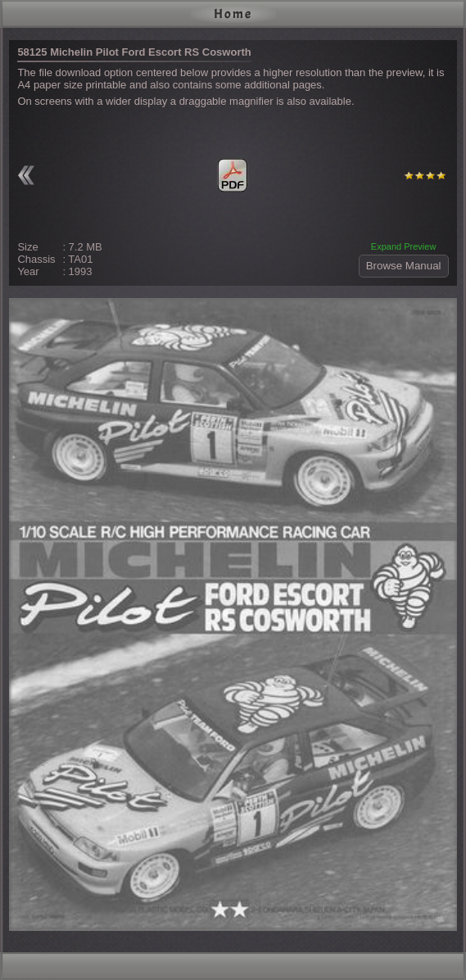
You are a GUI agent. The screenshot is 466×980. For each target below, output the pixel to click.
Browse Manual (404, 266)
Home (233, 14)
